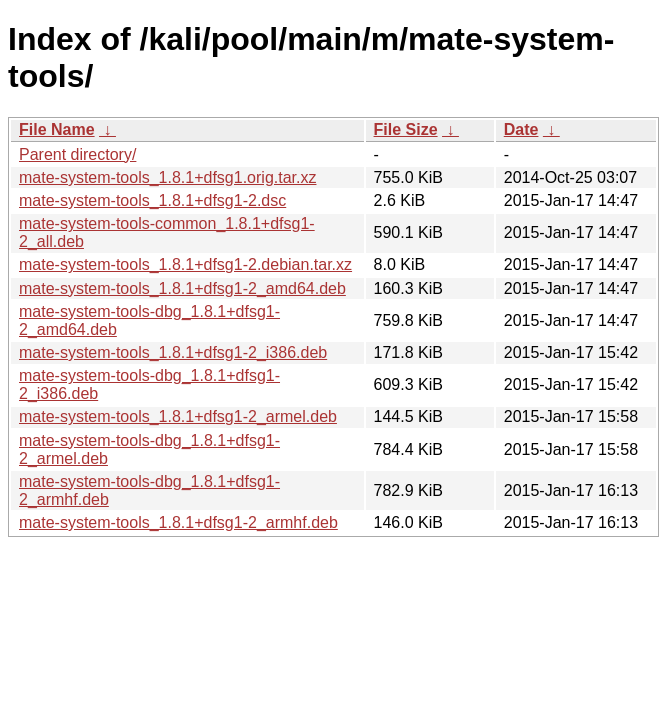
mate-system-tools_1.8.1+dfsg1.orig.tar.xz (167, 177)
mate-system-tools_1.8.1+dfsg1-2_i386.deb (173, 352)
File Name (57, 129)
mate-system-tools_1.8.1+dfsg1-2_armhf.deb (178, 522)
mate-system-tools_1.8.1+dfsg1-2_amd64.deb (182, 288)
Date (521, 129)
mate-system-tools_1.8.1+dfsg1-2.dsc (152, 200)
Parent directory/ (77, 154)
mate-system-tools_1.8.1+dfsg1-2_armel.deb (178, 416)
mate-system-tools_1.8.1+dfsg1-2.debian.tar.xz (185, 264)
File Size (406, 129)
